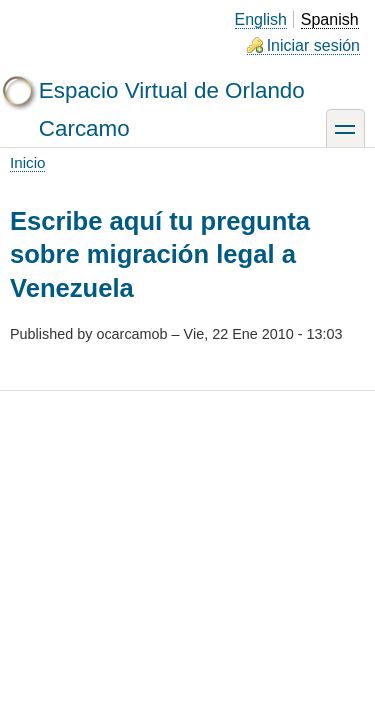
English (261, 19)
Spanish (330, 19)
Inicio (27, 162)
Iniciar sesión (313, 45)
